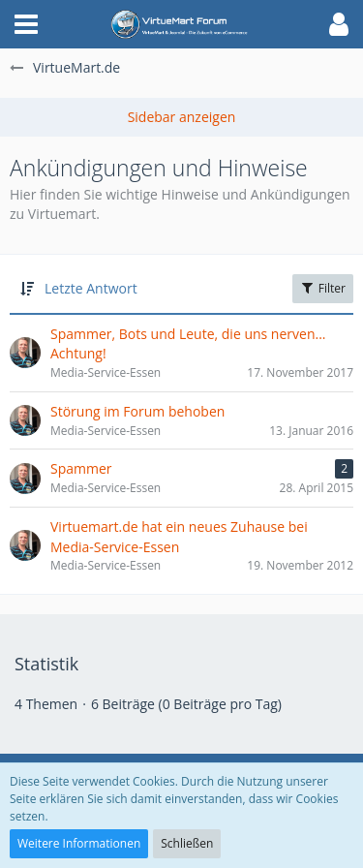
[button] (26, 24)
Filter (323, 288)
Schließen (187, 843)
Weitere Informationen (79, 843)
